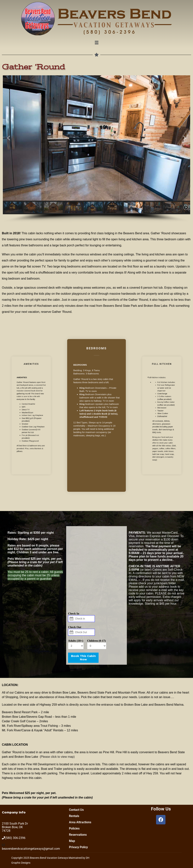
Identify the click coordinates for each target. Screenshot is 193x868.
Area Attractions (80, 822)
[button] (96, 43)
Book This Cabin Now (83, 658)
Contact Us (76, 810)
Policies (74, 828)
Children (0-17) (96, 641)
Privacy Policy (78, 847)
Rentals (74, 816)
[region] (96, 149)
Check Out (75, 627)
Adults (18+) (76, 641)
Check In (74, 614)
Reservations (78, 835)
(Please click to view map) (57, 757)
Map (72, 841)
